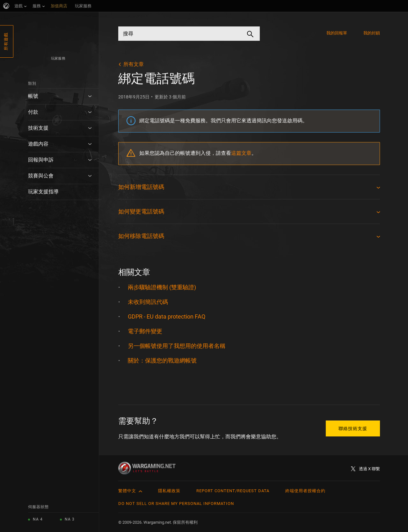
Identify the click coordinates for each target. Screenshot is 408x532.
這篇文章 (241, 153)
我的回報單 (337, 33)
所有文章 (134, 64)
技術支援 (38, 128)
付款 (33, 112)
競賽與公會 (41, 176)
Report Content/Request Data (233, 491)
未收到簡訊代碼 (148, 302)
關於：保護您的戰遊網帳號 (162, 360)
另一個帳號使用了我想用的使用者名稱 (177, 346)
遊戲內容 (38, 144)
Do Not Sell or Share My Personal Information (176, 503)
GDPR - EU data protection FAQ (167, 316)
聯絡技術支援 (353, 428)
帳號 (33, 96)
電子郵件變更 (145, 331)
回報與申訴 (41, 160)
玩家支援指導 (43, 192)
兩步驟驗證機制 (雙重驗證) (162, 287)
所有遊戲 (6, 41)
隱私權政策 (169, 491)
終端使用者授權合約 (305, 491)
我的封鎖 (372, 33)
